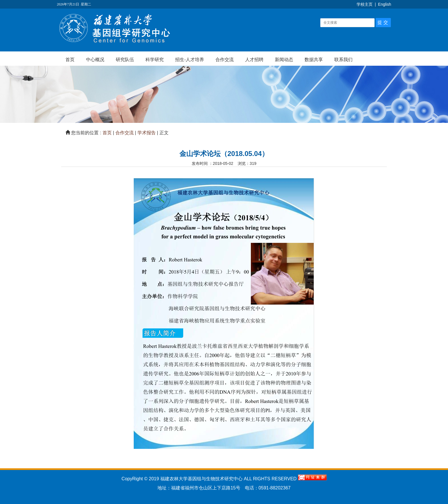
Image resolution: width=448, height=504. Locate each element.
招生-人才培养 (190, 60)
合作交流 (225, 60)
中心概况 (95, 60)
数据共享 (314, 60)
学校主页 (365, 4)
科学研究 (155, 60)
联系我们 (343, 60)
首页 (70, 60)
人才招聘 (254, 60)
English (385, 4)
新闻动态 (284, 60)
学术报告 (147, 133)
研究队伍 (125, 60)
